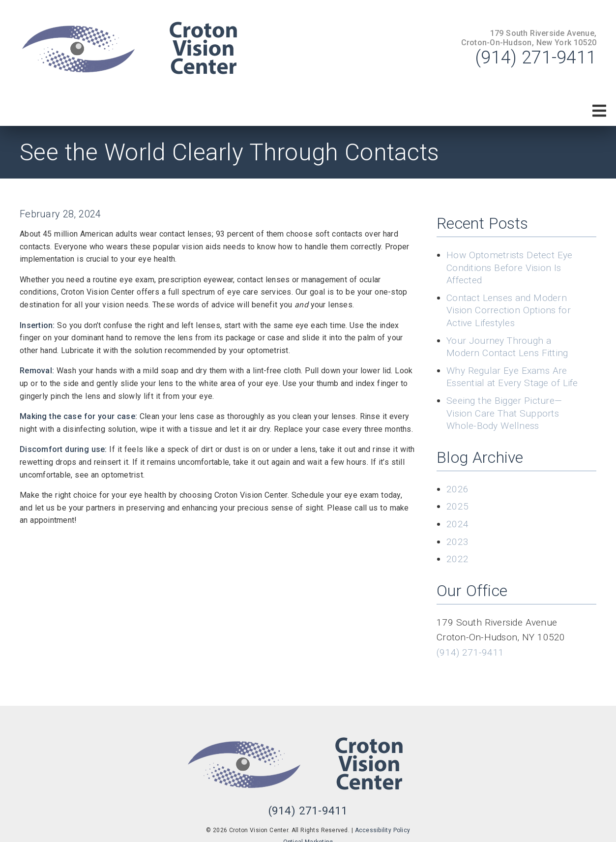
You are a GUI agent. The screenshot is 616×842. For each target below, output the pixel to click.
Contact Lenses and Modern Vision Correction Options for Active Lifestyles (509, 310)
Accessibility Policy (383, 830)
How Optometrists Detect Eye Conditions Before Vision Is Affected (509, 268)
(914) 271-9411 (536, 58)
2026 (457, 489)
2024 (457, 524)
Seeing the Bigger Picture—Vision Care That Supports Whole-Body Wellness (504, 413)
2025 (457, 506)
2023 (457, 542)
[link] (143, 48)
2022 (457, 559)
